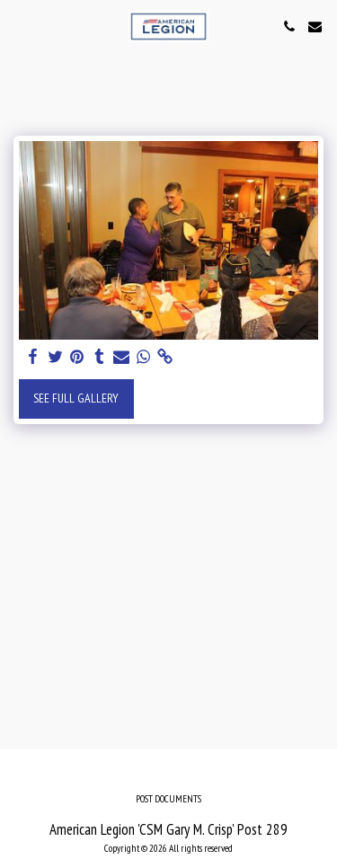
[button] (20, 26)
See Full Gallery (76, 398)
